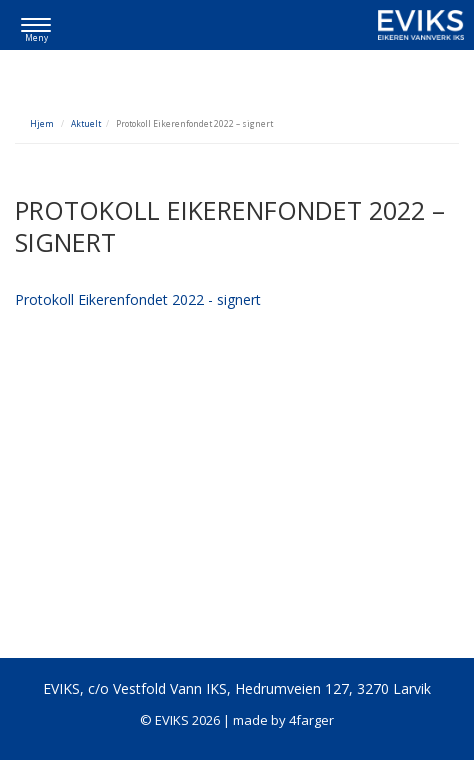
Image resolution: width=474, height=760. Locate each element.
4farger (311, 720)
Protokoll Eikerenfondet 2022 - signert (138, 299)
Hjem (42, 123)
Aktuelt (86, 123)
